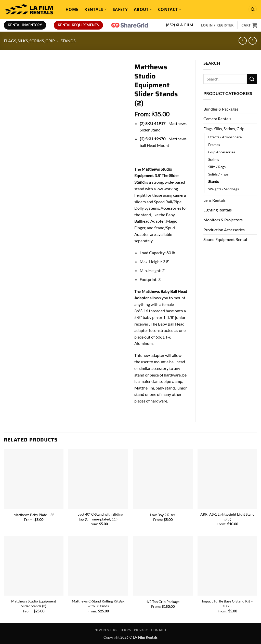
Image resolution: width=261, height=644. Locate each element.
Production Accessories (224, 230)
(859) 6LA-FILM (180, 25)
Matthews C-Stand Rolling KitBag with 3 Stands (98, 603)
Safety (120, 9)
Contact (170, 9)
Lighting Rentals (218, 210)
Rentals (95, 9)
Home (72, 9)
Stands (68, 41)
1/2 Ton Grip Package (163, 602)
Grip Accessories (222, 152)
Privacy (141, 630)
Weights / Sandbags (224, 189)
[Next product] (243, 41)
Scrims (214, 159)
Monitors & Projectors (223, 220)
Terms (126, 630)
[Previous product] (252, 41)
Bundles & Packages (221, 109)
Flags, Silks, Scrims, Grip (29, 41)
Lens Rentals (214, 200)
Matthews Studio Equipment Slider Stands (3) (34, 603)
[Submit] (252, 79)
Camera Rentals (217, 119)
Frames (214, 145)
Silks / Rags (217, 167)
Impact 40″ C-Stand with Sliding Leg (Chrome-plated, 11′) (98, 517)
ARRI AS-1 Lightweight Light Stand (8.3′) (227, 517)
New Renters (106, 630)
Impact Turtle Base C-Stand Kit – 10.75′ (227, 603)
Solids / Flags (218, 174)
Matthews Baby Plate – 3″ (34, 515)
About (143, 9)
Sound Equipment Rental (225, 239)
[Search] (253, 9)
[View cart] (249, 25)
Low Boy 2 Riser (163, 515)
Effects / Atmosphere (225, 137)
